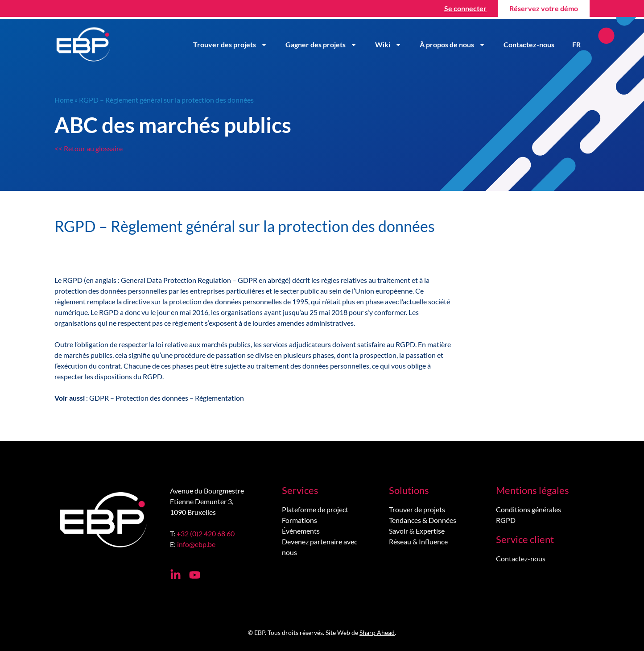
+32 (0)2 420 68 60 (206, 533)
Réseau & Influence (418, 541)
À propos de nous (453, 45)
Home (64, 100)
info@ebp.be (196, 544)
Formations (299, 520)
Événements (301, 531)
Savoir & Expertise (417, 531)
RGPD (506, 520)
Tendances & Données (423, 520)
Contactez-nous (529, 44)
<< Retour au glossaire (89, 148)
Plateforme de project (315, 509)
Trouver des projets (230, 45)
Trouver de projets (417, 509)
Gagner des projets (321, 45)
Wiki (388, 45)
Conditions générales (528, 509)
